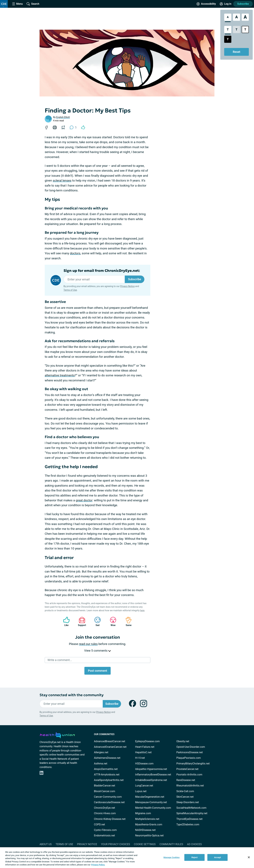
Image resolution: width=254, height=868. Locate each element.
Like (65, 622)
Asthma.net (101, 764)
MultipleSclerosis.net (147, 819)
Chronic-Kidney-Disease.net (110, 819)
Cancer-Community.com (108, 797)
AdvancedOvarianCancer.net (110, 747)
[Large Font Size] (237, 17)
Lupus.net (141, 791)
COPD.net (99, 824)
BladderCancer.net (105, 786)
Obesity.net (183, 741)
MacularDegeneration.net (150, 797)
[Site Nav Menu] (17, 4)
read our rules (88, 644)
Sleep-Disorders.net (188, 802)
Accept (218, 857)
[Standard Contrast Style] (228, 30)
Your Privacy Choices (115, 844)
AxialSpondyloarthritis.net (109, 780)
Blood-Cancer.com (105, 791)
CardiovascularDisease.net (109, 802)
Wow (111, 622)
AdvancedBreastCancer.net (110, 741)
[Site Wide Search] (33, 4)
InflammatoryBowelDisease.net (153, 775)
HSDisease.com (144, 764)
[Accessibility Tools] (206, 4)
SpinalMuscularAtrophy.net (192, 813)
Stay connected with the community (72, 695)
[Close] (249, 857)
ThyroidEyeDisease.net (189, 819)
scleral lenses (62, 180)
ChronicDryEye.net (104, 808)
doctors (75, 253)
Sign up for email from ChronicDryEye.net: (102, 271)
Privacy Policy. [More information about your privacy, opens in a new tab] (98, 865)
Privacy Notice (127, 286)
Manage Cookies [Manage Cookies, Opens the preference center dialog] (171, 857)
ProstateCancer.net (187, 769)
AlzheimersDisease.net (107, 758)
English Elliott (63, 117)
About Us (46, 844)
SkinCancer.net (185, 797)
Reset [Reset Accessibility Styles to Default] (237, 52)
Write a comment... (60, 660)
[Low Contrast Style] (237, 30)
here (142, 610)
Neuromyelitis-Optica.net (149, 836)
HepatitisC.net (143, 752)
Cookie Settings (145, 844)
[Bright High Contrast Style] (245, 30)
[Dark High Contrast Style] (228, 39)
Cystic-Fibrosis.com (105, 830)
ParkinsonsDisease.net (190, 752)
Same (127, 622)
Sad (96, 622)
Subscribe (243, 4)
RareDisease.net (186, 780)
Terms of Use (70, 290)
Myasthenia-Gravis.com (149, 824)
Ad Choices (194, 844)
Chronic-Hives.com (105, 813)
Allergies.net (101, 752)
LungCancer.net (144, 786)
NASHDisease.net (145, 830)
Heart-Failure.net (145, 747)
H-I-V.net (140, 758)
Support (81, 622)
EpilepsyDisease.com (147, 741)
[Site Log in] (225, 4)
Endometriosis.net (104, 836)
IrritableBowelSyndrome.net (151, 780)
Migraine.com (143, 813)
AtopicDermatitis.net (106, 769)
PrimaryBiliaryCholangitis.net (193, 764)
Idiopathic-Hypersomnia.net (151, 769)
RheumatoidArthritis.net (190, 786)
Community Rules (171, 844)
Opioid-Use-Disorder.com (191, 747)
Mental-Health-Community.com (153, 808)
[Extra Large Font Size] (245, 17)
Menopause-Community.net (151, 802)
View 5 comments (98, 651)
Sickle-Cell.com (185, 791)
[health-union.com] (57, 735)
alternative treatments (60, 375)
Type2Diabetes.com (188, 824)
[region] (127, 858)
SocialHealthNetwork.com (191, 808)
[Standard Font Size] (228, 17)
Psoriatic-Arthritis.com (189, 775)
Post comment (98, 671)
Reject (195, 857)
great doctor (84, 500)
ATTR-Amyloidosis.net (107, 775)
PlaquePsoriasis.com (189, 758)
